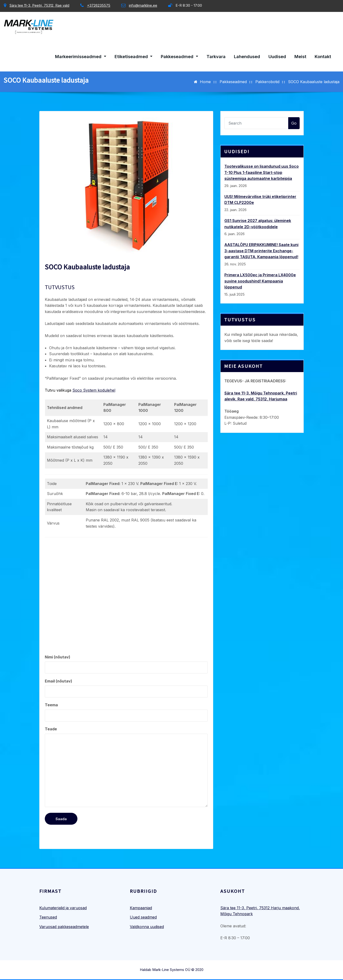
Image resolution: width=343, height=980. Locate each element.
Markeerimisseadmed (81, 56)
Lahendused (247, 56)
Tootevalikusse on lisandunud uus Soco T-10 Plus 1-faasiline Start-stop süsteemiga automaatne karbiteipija (262, 172)
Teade (126, 767)
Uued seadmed (143, 917)
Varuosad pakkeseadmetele (64, 927)
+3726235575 (99, 5)
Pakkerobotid (267, 82)
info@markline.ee (143, 5)
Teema (126, 712)
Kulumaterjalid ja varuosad (63, 908)
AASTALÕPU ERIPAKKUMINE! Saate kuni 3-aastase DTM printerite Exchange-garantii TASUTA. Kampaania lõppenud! (261, 251)
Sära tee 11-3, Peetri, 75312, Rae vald (39, 5)
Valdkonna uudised (147, 927)
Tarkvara (216, 56)
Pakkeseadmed (179, 56)
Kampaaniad (141, 908)
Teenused (48, 917)
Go (294, 123)
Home (205, 82)
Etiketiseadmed (134, 56)
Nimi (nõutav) (126, 664)
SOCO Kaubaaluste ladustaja (314, 82)
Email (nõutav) (126, 688)
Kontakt (323, 56)
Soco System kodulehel (94, 390)
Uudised (277, 56)
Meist (300, 56)
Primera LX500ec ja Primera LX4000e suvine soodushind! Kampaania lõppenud (260, 281)
